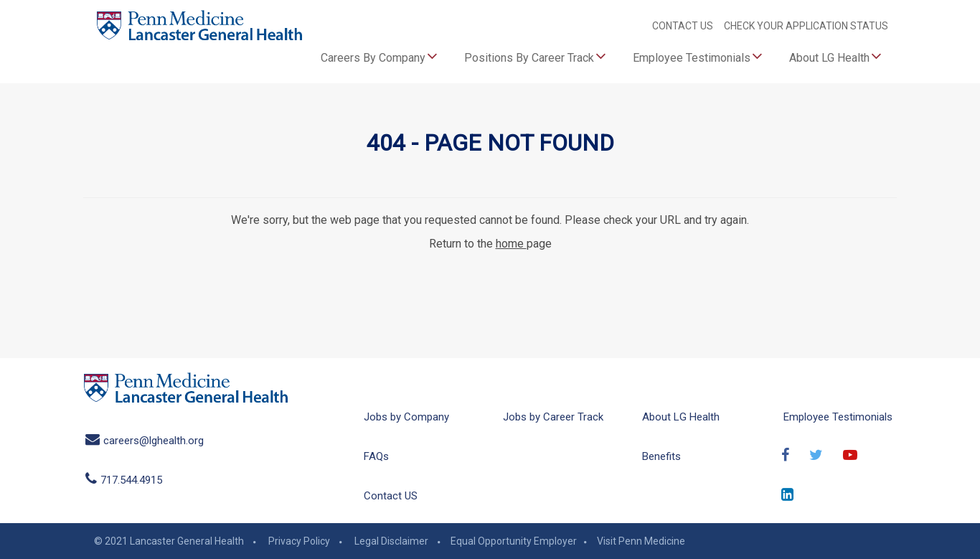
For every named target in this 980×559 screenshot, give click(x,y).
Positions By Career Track (535, 56)
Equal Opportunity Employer (514, 541)
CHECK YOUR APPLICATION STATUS (806, 26)
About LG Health (835, 56)
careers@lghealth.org (145, 441)
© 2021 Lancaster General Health (169, 541)
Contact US (391, 496)
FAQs (376, 456)
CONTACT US (684, 26)
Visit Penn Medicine (641, 541)
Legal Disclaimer (391, 541)
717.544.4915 (124, 480)
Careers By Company (379, 56)
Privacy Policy (299, 541)
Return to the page (490, 244)
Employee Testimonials (698, 56)
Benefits (661, 456)
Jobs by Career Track (553, 417)
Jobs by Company (406, 417)
